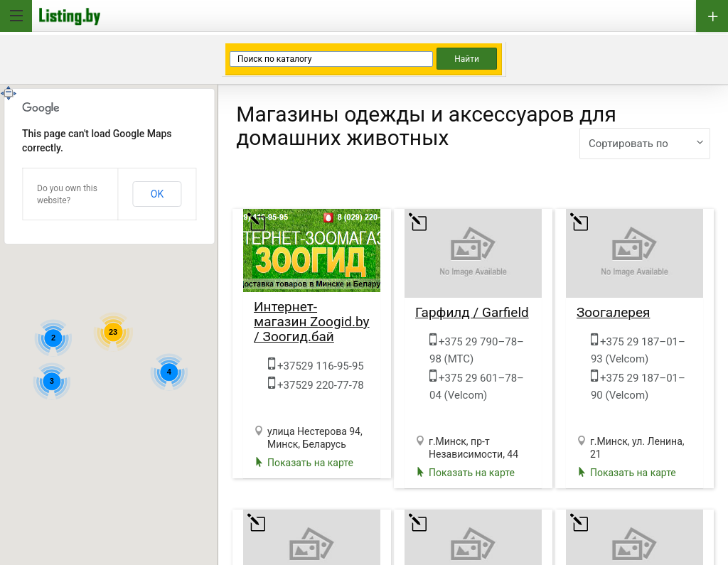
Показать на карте (310, 463)
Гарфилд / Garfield (472, 313)
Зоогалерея (614, 313)
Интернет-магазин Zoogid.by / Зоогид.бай (311, 322)
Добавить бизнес (712, 16)
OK (157, 194)
